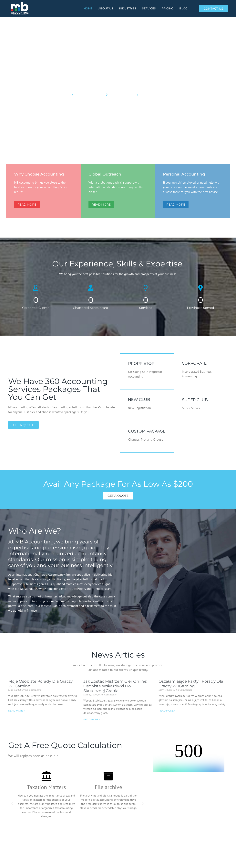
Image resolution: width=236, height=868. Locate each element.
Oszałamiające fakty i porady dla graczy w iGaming (191, 684)
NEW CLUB (139, 400)
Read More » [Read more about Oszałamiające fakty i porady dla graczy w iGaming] (167, 711)
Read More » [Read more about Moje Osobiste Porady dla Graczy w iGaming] (17, 711)
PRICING (168, 8)
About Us (106, 8)
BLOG (183, 8)
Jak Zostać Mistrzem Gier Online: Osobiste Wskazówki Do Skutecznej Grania (115, 686)
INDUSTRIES (128, 8)
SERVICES (149, 8)
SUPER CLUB (195, 400)
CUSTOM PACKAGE (147, 431)
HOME (88, 8)
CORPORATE (194, 363)
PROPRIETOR (141, 363)
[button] (12, 804)
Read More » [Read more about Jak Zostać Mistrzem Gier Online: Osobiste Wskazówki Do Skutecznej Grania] (92, 719)
